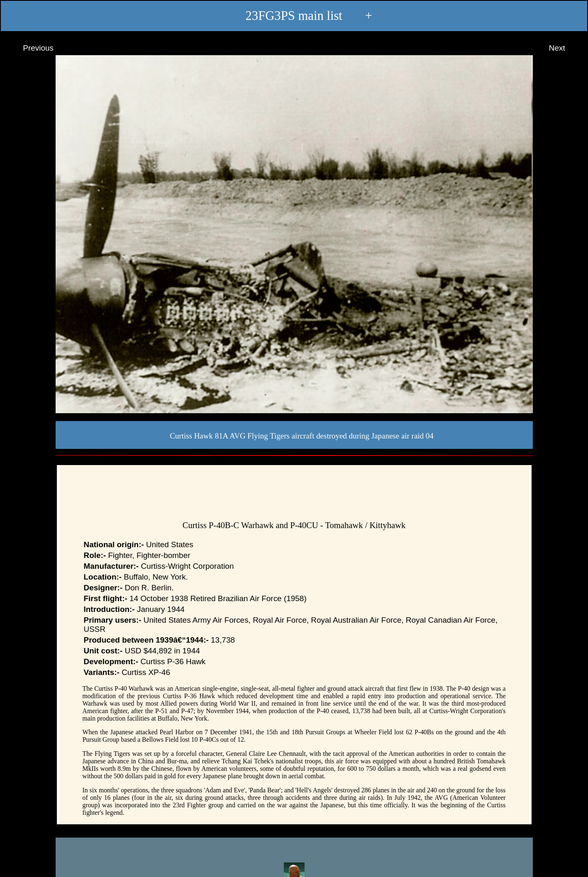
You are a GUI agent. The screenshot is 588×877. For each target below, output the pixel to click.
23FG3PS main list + (294, 16)
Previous (30, 48)
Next (565, 48)
